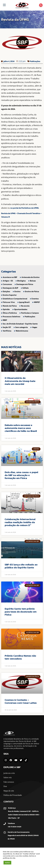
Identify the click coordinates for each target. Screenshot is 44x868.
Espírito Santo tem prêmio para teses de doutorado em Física (21, 612)
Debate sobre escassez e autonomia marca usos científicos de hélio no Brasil (21, 428)
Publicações (35, 61)
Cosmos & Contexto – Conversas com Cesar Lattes (21, 701)
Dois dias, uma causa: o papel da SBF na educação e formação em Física (21, 475)
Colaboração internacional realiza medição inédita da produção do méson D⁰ (20, 522)
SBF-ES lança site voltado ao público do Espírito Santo (21, 566)
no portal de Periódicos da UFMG (24, 208)
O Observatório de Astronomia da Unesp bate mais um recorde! (20, 381)
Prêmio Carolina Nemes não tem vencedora (20, 657)
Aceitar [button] (7, 863)
